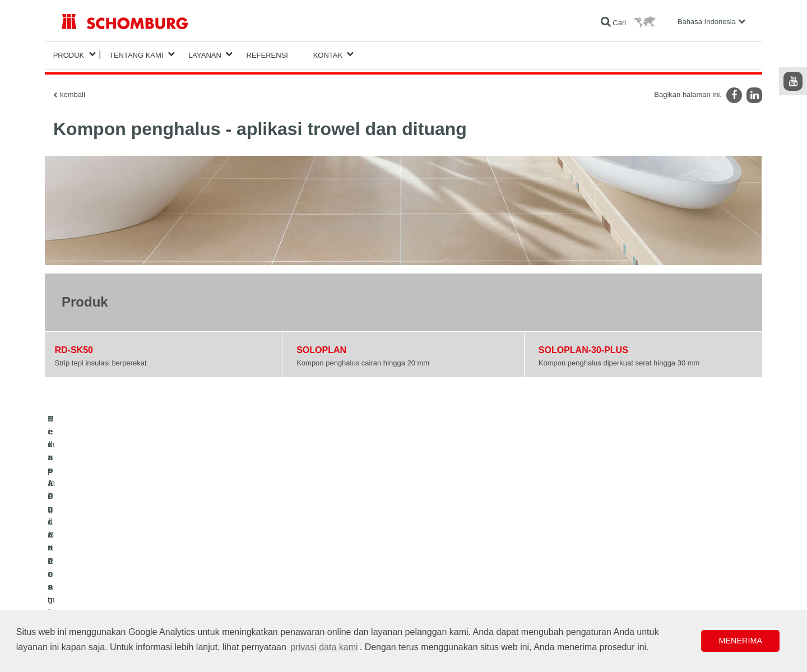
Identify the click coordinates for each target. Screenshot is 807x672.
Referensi (267, 54)
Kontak (328, 54)
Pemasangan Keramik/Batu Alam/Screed (122, 574)
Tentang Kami (136, 54)
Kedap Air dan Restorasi (98, 558)
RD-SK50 (74, 348)
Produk (69, 54)
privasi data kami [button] (324, 647)
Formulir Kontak (319, 574)
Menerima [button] (740, 641)
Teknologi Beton (85, 608)
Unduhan (309, 558)
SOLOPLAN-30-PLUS (583, 348)
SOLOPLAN (321, 348)
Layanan (205, 54)
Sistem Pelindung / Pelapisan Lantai (115, 591)
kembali (73, 92)
